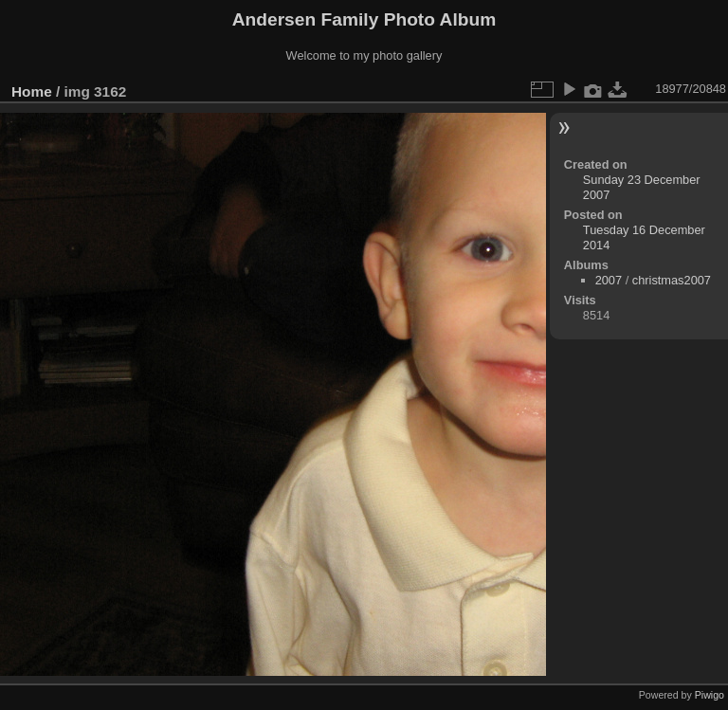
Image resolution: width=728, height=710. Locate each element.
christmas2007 (672, 280)
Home (32, 91)
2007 (609, 280)
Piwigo (710, 695)
